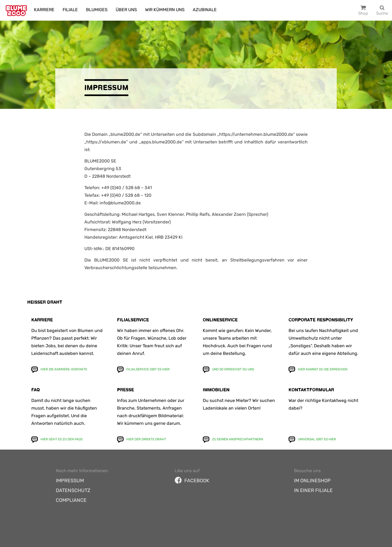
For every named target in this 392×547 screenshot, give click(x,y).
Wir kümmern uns (165, 10)
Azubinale (205, 10)
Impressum (70, 481)
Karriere (44, 10)
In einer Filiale (313, 490)
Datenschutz (73, 490)
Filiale (70, 10)
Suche (382, 13)
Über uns (126, 10)
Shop (363, 13)
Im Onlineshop (312, 481)
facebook (192, 481)
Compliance (71, 500)
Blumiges (97, 10)
